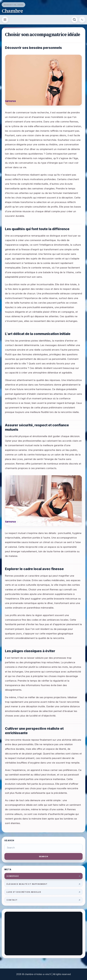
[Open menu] (5, 20)
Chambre (12, 11)
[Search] (74, 20)
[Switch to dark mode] (82, 20)
